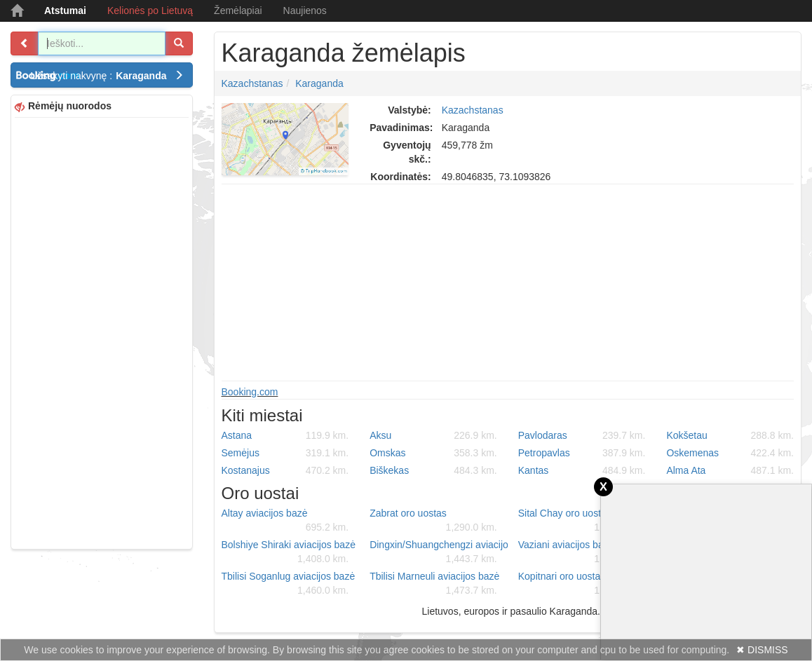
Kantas (582, 470)
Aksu (433, 435)
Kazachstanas (252, 83)
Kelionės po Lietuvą (150, 11)
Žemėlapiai (238, 11)
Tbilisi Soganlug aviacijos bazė (289, 584)
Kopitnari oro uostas (582, 584)
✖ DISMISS (762, 650)
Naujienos (305, 11)
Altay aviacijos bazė (285, 521)
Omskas (433, 453)
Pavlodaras (582, 435)
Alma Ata (730, 470)
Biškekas (433, 470)
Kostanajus (285, 470)
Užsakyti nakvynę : (107, 76)
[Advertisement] (102, 332)
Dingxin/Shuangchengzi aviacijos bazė (439, 552)
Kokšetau (730, 435)
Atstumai (65, 11)
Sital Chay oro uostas (582, 521)
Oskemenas (730, 453)
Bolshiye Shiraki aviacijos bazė (289, 552)
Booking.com (250, 392)
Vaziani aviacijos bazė (582, 552)
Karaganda (319, 83)
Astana (285, 435)
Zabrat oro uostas (433, 521)
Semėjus (285, 453)
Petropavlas (582, 453)
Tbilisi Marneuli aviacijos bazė (434, 584)
